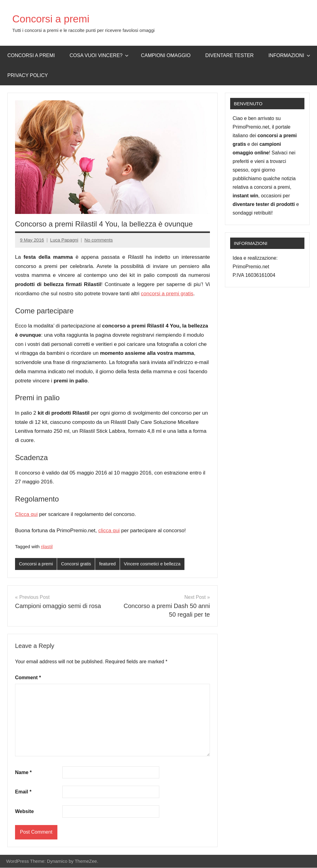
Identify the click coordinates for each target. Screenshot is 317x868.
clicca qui (109, 531)
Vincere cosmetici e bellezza (155, 564)
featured (109, 564)
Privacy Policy (28, 75)
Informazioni (289, 55)
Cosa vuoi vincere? (99, 55)
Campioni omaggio (166, 55)
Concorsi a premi (54, 19)
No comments (99, 240)
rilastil (47, 546)
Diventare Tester (230, 55)
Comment (28, 678)
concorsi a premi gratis (167, 294)
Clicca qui (26, 514)
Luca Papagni (64, 240)
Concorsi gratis (77, 564)
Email (23, 792)
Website (24, 811)
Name (23, 772)
